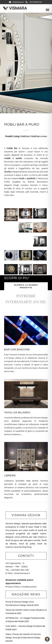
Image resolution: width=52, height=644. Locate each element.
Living (17, 136)
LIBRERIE (10, 476)
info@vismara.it (16, 2)
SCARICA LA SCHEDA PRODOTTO (26, 286)
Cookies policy (29, 587)
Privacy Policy (13, 587)
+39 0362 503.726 (20, 570)
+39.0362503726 (34, 2)
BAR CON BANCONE (17, 350)
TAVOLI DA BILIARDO (17, 413)
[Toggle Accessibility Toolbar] (47, 639)
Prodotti (9, 136)
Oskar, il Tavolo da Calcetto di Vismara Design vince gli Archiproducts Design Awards (23, 638)
